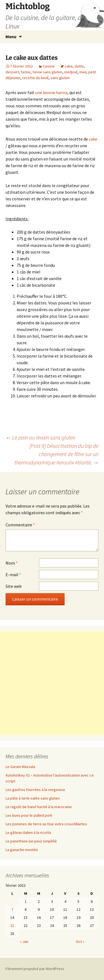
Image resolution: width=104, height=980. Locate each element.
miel (83, 72)
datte (79, 66)
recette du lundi (35, 78)
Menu (11, 37)
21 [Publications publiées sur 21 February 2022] (12, 925)
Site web (14, 586)
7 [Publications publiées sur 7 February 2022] (12, 909)
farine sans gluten (47, 72)
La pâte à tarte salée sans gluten (33, 798)
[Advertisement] (52, 683)
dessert (12, 72)
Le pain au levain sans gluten (40, 437)
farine (26, 72)
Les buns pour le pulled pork (29, 815)
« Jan (24, 942)
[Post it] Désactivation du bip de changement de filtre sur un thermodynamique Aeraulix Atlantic (56, 454)
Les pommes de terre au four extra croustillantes (46, 824)
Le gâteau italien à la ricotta (28, 832)
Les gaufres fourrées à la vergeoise (35, 790)
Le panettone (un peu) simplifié (31, 841)
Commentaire (20, 525)
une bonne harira (51, 92)
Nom (12, 563)
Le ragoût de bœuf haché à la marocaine (39, 807)
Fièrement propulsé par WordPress (35, 969)
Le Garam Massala (20, 767)
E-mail (13, 575)
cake (69, 66)
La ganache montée (22, 850)
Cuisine (49, 66)
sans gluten (60, 78)
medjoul (71, 72)
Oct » (80, 942)
